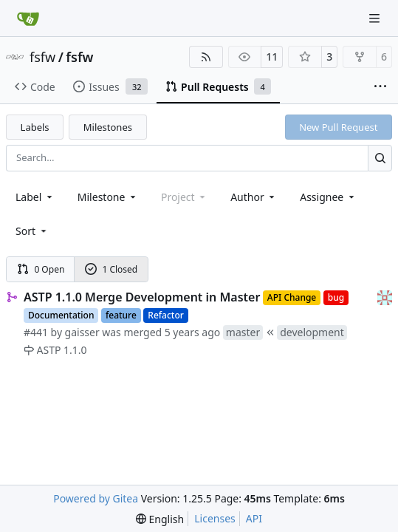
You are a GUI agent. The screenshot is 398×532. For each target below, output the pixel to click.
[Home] (28, 18)
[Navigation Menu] (376, 18)
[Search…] (380, 158)
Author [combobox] (254, 197)
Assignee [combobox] (328, 197)
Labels (35, 127)
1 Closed (111, 269)
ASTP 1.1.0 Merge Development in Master (142, 297)
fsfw (42, 57)
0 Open (41, 269)
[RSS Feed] (206, 57)
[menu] (32, 231)
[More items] (380, 87)
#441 (36, 332)
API (254, 518)
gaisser (82, 332)
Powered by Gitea (96, 498)
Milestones (108, 127)
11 (272, 57)
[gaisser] (385, 297)
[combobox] (35, 197)
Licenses (215, 518)
